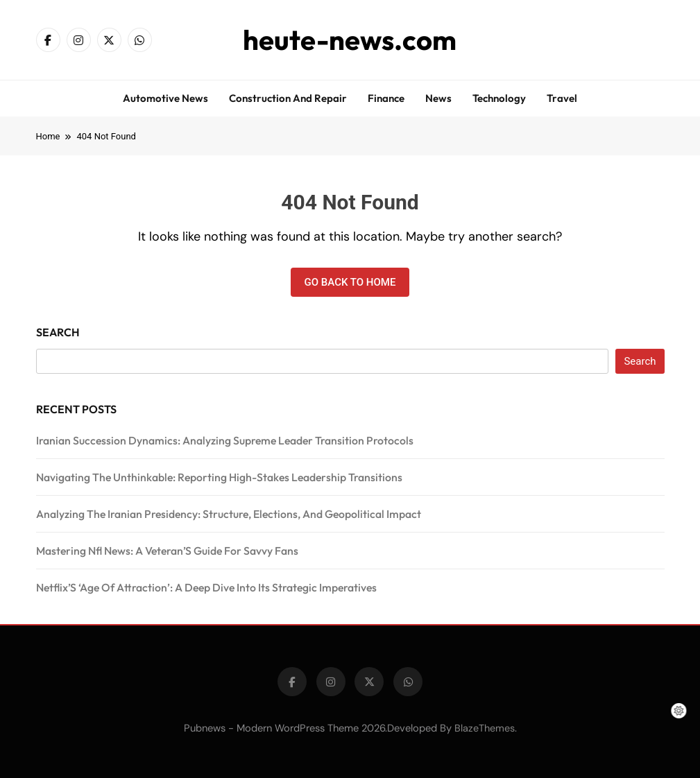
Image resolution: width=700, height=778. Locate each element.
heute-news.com (350, 40)
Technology (499, 98)
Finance (386, 98)
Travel (562, 98)
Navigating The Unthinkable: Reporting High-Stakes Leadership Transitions (219, 477)
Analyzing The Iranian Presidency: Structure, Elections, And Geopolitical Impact (229, 514)
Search (58, 332)
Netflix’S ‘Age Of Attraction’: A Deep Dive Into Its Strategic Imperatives (206, 587)
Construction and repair (288, 98)
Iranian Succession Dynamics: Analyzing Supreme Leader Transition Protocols (225, 440)
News (438, 98)
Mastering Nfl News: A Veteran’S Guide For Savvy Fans (167, 551)
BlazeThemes (485, 728)
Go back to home (350, 282)
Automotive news (165, 98)
